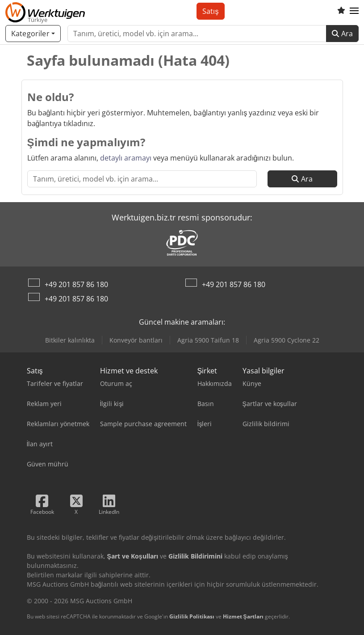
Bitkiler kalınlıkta (70, 340)
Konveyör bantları (136, 340)
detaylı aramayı (126, 158)
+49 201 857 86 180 (76, 284)
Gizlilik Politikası (192, 616)
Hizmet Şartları (243, 616)
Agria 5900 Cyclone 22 (287, 340)
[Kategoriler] (33, 34)
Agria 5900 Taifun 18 (208, 340)
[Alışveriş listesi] (341, 11)
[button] (354, 11)
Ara (342, 34)
